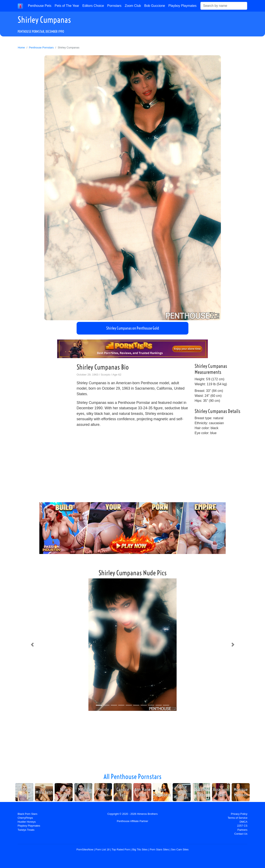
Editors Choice (93, 6)
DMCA (243, 822)
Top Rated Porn (121, 849)
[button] (32, 645)
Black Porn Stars (27, 814)
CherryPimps (25, 818)
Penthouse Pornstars (41, 48)
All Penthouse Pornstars (132, 777)
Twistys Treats (26, 830)
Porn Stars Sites (159, 849)
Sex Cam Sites (180, 849)
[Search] (224, 6)
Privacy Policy (239, 814)
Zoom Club (133, 6)
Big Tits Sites (140, 849)
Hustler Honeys (27, 822)
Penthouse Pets (40, 6)
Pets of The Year (67, 6)
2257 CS (242, 826)
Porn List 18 (102, 849)
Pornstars (114, 6)
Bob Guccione (155, 6)
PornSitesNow (85, 849)
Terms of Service (238, 818)
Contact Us (241, 834)
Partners (242, 830)
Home (21, 48)
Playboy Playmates (182, 6)
